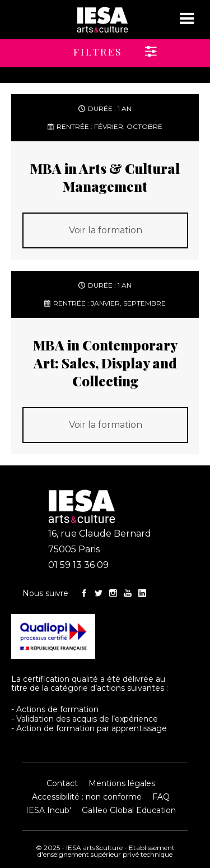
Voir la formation (106, 230)
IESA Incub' (48, 810)
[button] (79, 48)
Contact (62, 783)
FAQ (161, 797)
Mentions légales (122, 783)
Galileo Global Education (129, 810)
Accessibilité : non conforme (87, 797)
